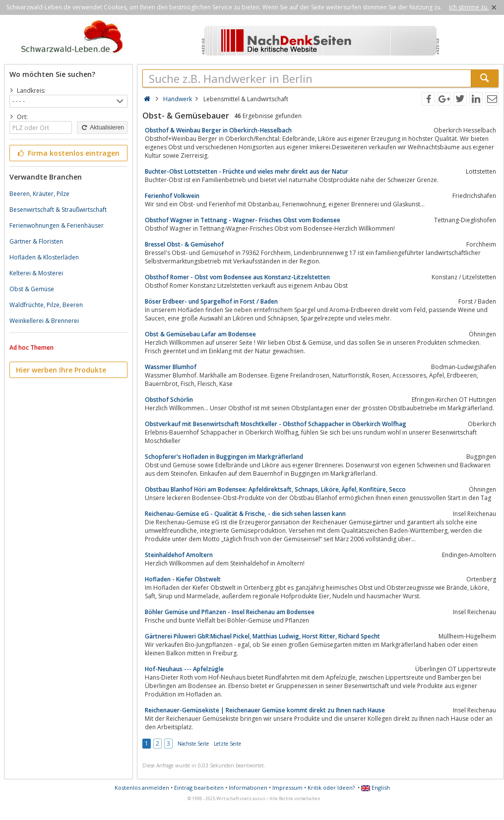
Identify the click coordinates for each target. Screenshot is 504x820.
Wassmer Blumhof (171, 367)
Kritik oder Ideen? (331, 788)
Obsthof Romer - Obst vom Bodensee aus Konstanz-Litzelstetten (237, 277)
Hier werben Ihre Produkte (61, 370)
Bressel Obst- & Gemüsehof (184, 244)
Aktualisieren (102, 127)
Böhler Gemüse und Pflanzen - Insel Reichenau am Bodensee (230, 612)
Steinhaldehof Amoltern (179, 555)
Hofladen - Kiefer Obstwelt (183, 579)
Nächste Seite (193, 744)
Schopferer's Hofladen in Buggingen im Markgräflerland (224, 457)
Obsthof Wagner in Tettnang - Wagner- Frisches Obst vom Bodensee (243, 220)
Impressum (287, 788)
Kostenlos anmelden (142, 788)
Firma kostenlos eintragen (68, 153)
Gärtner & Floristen (36, 241)
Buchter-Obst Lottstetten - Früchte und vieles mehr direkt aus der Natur (247, 171)
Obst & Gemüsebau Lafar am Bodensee (200, 334)
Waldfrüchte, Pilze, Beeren (46, 305)
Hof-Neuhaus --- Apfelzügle (184, 669)
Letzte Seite (227, 744)
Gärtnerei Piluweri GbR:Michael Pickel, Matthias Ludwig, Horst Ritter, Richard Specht (262, 636)
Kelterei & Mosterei (36, 273)
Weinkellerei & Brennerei (44, 321)
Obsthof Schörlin (169, 400)
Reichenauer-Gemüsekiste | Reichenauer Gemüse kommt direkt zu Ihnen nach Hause (265, 710)
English (376, 788)
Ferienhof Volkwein (172, 196)
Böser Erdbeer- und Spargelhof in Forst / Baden (211, 301)
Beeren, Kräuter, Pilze (39, 194)
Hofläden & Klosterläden (44, 257)
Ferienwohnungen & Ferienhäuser (57, 225)
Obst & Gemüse (32, 289)
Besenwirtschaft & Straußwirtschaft (58, 210)
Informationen (248, 788)
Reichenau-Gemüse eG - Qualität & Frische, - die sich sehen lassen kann (245, 514)
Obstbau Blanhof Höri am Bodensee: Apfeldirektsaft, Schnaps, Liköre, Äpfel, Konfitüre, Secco (275, 489)
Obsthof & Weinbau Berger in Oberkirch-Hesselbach (218, 130)
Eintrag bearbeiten (199, 788)
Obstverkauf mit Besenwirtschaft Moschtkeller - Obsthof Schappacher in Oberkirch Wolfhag (276, 424)
